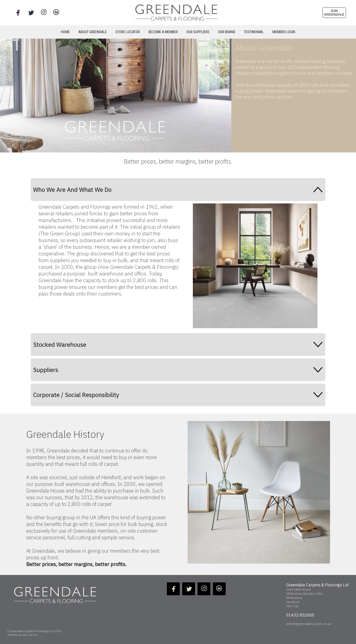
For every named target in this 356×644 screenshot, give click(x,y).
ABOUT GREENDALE (93, 32)
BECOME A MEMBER (163, 32)
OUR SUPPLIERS (198, 32)
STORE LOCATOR (128, 32)
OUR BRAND (227, 32)
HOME (65, 32)
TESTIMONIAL (254, 32)
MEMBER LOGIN (284, 32)
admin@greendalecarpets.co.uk (309, 624)
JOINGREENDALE (334, 13)
